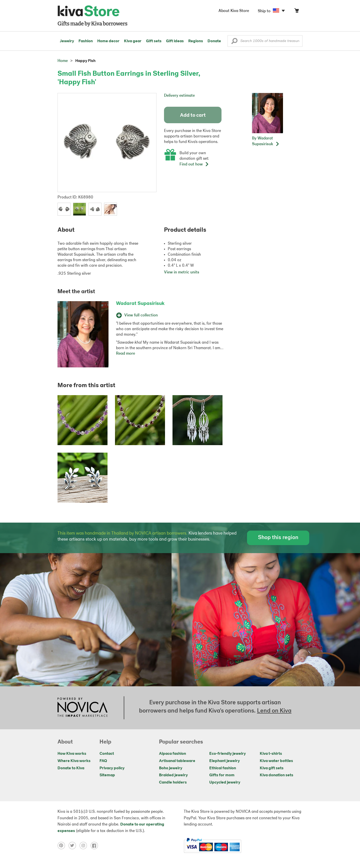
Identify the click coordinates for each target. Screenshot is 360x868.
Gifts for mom (222, 775)
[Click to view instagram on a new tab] (85, 846)
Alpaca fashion (172, 754)
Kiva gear (133, 41)
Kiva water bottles (276, 761)
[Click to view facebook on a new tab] (95, 846)
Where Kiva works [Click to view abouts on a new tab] (74, 761)
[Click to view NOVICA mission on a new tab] (82, 708)
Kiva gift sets (272, 768)
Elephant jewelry (224, 761)
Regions (196, 41)
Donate (214, 41)
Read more (125, 354)
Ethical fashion (223, 768)
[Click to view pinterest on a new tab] (63, 846)
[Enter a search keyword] (265, 41)
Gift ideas (175, 41)
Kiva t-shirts (271, 754)
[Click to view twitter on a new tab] (74, 846)
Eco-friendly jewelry (227, 754)
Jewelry (67, 41)
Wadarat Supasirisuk (140, 304)
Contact (107, 754)
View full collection (137, 315)
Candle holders (173, 783)
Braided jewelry (173, 775)
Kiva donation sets (276, 775)
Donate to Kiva (71, 768)
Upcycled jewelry (225, 783)
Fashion (86, 41)
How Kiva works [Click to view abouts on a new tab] (72, 754)
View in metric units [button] (182, 272)
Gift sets (154, 41)
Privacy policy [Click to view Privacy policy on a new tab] (112, 768)
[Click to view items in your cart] (296, 12)
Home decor (108, 41)
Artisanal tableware (177, 761)
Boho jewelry (171, 768)
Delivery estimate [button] (179, 96)
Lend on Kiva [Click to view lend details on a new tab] (274, 711)
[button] (234, 42)
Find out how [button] (194, 164)
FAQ (103, 761)
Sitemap (107, 775)
